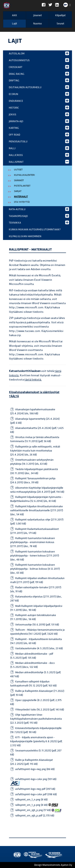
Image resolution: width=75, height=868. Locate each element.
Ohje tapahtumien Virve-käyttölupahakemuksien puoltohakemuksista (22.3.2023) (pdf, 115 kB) (36, 719)
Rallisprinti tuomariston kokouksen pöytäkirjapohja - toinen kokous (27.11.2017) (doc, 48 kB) (35, 556)
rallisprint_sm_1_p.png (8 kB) (37, 805)
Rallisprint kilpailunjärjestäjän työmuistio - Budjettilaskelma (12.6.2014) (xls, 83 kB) (36, 499)
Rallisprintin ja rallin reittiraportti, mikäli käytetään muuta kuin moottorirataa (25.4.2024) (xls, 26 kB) (35, 451)
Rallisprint (39, 162)
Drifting (39, 80)
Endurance (39, 101)
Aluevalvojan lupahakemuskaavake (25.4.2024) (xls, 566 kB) (33, 412)
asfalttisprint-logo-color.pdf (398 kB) (36, 794)
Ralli (39, 148)
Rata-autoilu (39, 209)
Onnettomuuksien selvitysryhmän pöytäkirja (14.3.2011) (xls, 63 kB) (32, 462)
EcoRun (39, 94)
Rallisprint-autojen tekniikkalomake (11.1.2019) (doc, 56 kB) (33, 617)
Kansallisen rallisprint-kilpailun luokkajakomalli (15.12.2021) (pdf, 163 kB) (33, 684)
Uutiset (18, 170)
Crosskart (39, 67)
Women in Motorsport (32, 855)
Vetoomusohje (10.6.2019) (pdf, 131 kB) (37, 625)
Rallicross (39, 155)
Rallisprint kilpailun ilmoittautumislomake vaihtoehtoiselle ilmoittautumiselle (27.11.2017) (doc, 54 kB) (37, 510)
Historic (39, 107)
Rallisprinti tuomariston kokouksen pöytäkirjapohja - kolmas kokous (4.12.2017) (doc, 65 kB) (35, 569)
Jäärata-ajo (39, 121)
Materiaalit (21, 197)
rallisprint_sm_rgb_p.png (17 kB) (38, 810)
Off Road (39, 134)
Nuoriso (37, 24)
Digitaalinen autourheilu (39, 87)
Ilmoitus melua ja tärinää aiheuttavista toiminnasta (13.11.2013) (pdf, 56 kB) (35, 439)
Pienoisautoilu (39, 141)
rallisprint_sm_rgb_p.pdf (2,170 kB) (35, 816)
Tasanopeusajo (39, 216)
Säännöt (19, 180)
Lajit (14, 24)
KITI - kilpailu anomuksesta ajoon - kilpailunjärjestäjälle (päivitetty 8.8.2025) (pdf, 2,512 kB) (36, 741)
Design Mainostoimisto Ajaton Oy (53, 865)
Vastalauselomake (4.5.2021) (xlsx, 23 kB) (39, 648)
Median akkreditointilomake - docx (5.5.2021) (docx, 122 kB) (32, 665)
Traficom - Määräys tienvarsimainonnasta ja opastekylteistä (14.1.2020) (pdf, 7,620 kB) (37, 632)
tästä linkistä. (33, 380)
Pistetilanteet (22, 186)
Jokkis (39, 114)
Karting (39, 128)
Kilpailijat (60, 15)
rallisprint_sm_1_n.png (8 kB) (37, 800)
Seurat (60, 24)
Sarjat (18, 191)
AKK (14, 15)
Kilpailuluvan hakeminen (25, 236)
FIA (16, 855)
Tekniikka (39, 222)
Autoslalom (39, 53)
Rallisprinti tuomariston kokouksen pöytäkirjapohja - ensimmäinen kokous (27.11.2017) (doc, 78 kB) (32, 542)
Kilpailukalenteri (24, 175)
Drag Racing (39, 74)
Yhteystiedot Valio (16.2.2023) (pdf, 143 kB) (40, 710)
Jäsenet (37, 15)
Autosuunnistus (39, 60)
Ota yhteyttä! (22, 202)
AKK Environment (24, 855)
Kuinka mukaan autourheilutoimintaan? (35, 230)
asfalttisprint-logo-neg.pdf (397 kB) (35, 789)
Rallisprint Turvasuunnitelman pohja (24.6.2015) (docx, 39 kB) (33, 480)
